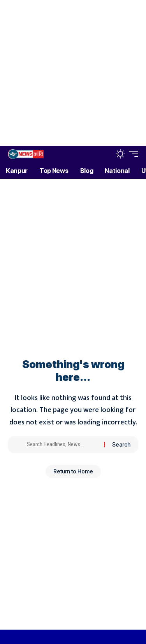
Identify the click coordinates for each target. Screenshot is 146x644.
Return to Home (73, 471)
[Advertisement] (73, 73)
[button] (104, 154)
